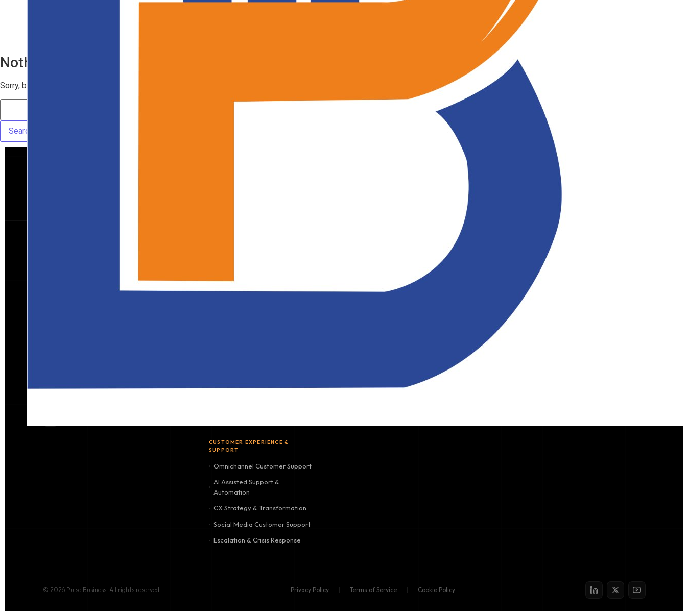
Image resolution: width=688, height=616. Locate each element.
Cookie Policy (436, 590)
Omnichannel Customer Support (260, 466)
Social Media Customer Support (260, 524)
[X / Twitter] (615, 590)
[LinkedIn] (594, 590)
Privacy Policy (310, 590)
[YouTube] (637, 590)
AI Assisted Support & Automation (244, 487)
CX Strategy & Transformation (258, 508)
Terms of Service (373, 590)
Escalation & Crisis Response (255, 540)
